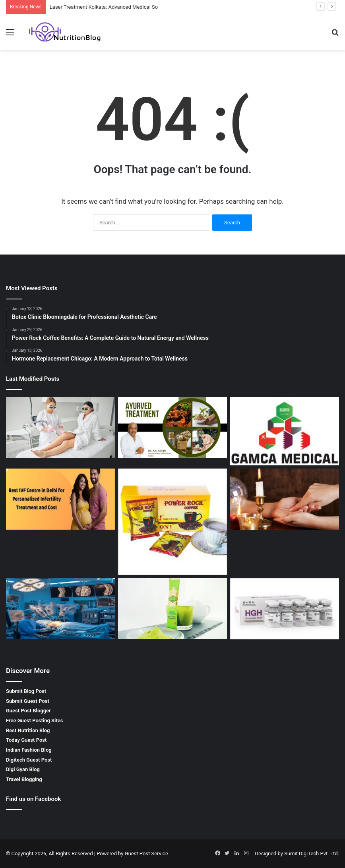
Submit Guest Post (28, 701)
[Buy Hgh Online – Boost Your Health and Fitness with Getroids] (285, 609)
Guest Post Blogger (28, 711)
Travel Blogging (24, 779)
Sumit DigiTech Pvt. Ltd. (312, 854)
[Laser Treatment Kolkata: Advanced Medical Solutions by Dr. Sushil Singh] (60, 428)
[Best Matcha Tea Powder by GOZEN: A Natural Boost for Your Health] (172, 609)
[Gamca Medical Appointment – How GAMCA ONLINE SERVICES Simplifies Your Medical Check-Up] (285, 431)
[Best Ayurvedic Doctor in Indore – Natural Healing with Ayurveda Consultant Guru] (172, 428)
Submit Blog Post (26, 691)
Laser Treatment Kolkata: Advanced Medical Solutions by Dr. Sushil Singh (133, 7)
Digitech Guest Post (29, 760)
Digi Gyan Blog (23, 769)
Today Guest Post (26, 740)
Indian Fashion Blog (29, 750)
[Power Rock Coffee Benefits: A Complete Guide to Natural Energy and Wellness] (172, 522)
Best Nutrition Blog (28, 730)
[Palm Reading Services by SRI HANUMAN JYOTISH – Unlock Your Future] (285, 499)
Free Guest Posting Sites (34, 720)
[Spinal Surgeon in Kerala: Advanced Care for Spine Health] (60, 609)
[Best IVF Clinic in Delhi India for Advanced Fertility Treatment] (60, 499)
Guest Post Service (146, 854)
